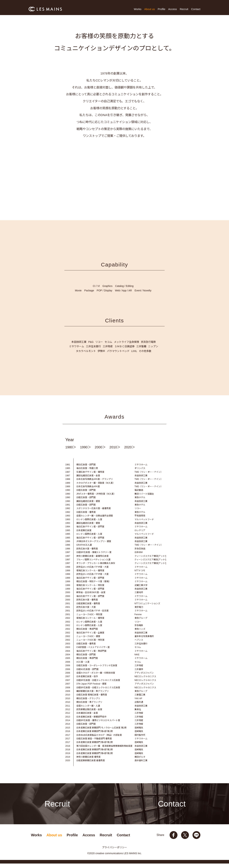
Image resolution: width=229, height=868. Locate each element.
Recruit (184, 9)
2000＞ (100, 452)
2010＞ (115, 452)
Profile (162, 9)
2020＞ (130, 452)
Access (172, 9)
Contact (196, 9)
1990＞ (85, 452)
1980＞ (71, 452)
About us (149, 9)
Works (138, 9)
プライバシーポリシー (114, 852)
